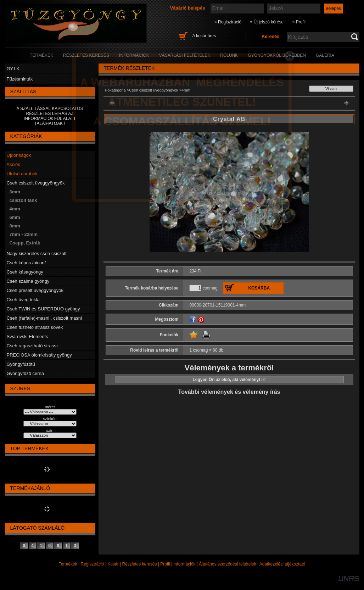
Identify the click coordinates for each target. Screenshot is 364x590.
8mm (15, 226)
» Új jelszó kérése (267, 22)
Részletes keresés (140, 564)
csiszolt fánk (23, 200)
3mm (15, 192)
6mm (15, 217)
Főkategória (116, 90)
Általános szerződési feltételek (227, 564)
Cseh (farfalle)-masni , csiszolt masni (44, 318)
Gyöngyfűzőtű (21, 364)
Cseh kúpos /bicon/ (26, 263)
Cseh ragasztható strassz (33, 346)
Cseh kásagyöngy (25, 272)
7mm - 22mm (24, 234)
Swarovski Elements (27, 337)
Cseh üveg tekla (23, 300)
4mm (15, 209)
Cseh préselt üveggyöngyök (35, 290)
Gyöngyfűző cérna (26, 373)
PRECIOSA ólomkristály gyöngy (39, 355)
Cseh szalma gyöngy (28, 281)
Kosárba (259, 288)
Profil (165, 564)
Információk (184, 564)
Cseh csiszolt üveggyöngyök (36, 183)
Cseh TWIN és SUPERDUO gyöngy (43, 309)
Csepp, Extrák (25, 243)
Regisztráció (93, 564)
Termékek (68, 564)
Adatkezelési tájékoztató (282, 564)
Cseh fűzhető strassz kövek (35, 327)
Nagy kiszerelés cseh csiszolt (37, 253)
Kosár (113, 564)
